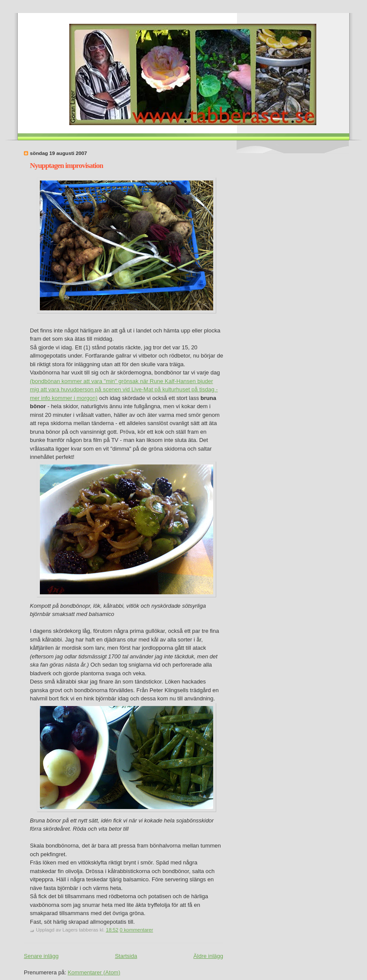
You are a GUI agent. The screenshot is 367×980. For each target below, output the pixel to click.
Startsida (126, 956)
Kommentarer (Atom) (94, 972)
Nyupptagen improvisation (67, 166)
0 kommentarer (136, 930)
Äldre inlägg (208, 956)
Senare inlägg (41, 956)
